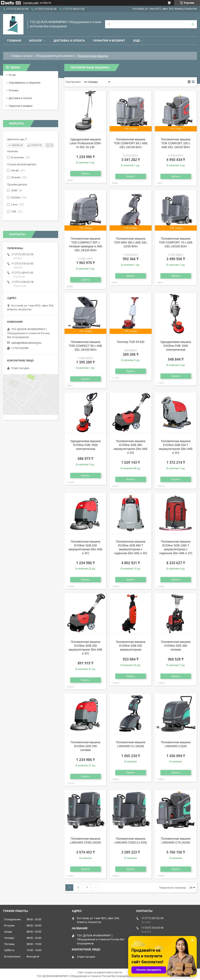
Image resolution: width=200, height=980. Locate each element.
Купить (86, 173)
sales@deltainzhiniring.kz (26, 343)
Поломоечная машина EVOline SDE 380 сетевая (176, 646)
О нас (12, 75)
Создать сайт (31, 3)
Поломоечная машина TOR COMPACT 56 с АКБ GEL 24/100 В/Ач (85, 346)
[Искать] (193, 24)
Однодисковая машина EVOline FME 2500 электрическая (86, 445)
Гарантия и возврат (109, 41)
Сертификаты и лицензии (24, 83)
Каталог (36, 41)
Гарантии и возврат (21, 106)
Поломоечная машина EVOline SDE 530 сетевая (86, 746)
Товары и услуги (22, 56)
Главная (14, 41)
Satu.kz (118, 972)
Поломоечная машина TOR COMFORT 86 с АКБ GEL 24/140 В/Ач (131, 143)
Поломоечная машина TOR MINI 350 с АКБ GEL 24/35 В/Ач (131, 242)
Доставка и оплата (69, 41)
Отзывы (14, 90)
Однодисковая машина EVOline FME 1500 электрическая (176, 346)
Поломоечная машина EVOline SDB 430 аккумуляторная (131, 646)
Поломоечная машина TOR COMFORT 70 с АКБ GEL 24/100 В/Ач (176, 242)
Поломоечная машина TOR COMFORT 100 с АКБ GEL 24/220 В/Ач (176, 143)
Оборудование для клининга (55, 56)
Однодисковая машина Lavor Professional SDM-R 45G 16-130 (86, 143)
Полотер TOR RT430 (131, 342)
